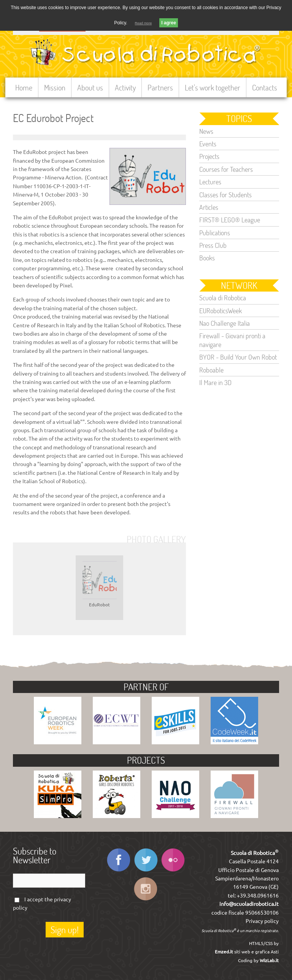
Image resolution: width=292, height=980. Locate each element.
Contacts (265, 87)
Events (208, 144)
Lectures (210, 182)
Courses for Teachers (226, 169)
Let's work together (213, 87)
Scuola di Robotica (223, 298)
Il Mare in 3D (215, 382)
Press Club (213, 245)
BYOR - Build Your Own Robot (238, 357)
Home (24, 87)
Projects (209, 156)
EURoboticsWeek (221, 311)
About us (90, 87)
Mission (55, 87)
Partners (160, 87)
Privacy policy (262, 921)
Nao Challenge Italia (225, 323)
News (206, 131)
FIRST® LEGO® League (230, 220)
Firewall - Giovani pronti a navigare (232, 340)
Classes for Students (225, 195)
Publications (215, 233)
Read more (144, 23)
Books (207, 258)
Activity (125, 87)
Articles (209, 207)
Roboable (211, 370)
